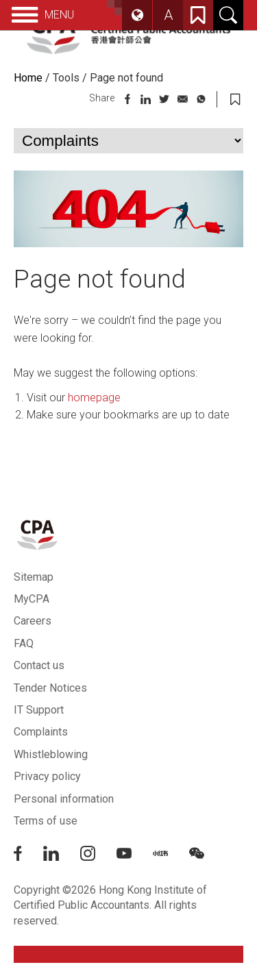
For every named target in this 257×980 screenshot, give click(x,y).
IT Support (39, 710)
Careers (33, 621)
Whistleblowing (51, 754)
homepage (94, 398)
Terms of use (46, 821)
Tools (66, 78)
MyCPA (32, 599)
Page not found (126, 78)
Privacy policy (47, 776)
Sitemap (34, 577)
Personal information (64, 799)
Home (28, 78)
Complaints (41, 732)
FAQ (24, 643)
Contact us (39, 665)
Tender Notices (50, 688)
